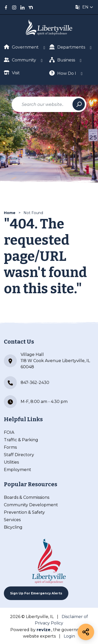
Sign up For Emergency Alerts (36, 593)
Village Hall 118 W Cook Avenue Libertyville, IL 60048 (47, 361)
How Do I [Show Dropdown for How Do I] (63, 73)
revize (44, 630)
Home (10, 213)
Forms (10, 447)
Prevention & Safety (24, 512)
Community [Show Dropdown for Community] (20, 60)
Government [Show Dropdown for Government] (21, 47)
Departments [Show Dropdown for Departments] (67, 47)
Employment (18, 470)
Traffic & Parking (21, 440)
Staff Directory (19, 455)
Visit (12, 73)
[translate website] (84, 7)
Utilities (11, 462)
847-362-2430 (27, 383)
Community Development (31, 505)
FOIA (9, 432)
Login (69, 636)
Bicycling (13, 527)
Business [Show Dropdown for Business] (62, 60)
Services (12, 520)
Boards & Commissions (27, 497)
